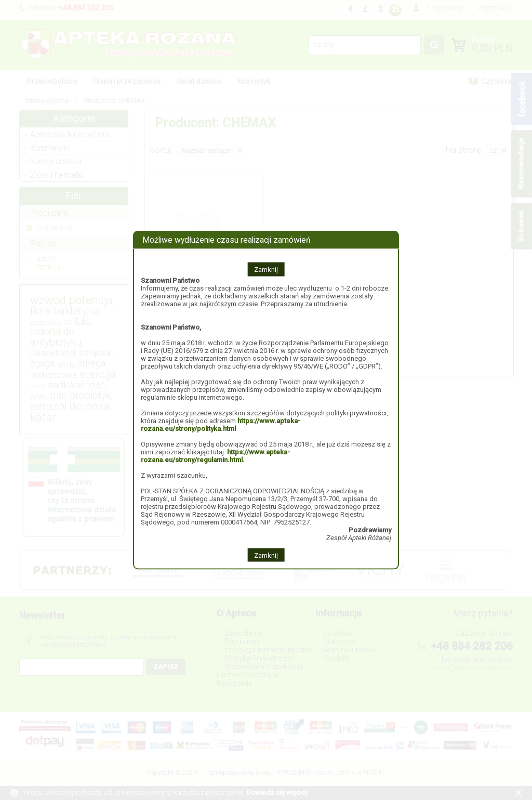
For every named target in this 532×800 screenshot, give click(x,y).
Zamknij (266, 269)
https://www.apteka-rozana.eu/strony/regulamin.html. (215, 455)
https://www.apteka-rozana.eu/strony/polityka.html (221, 424)
